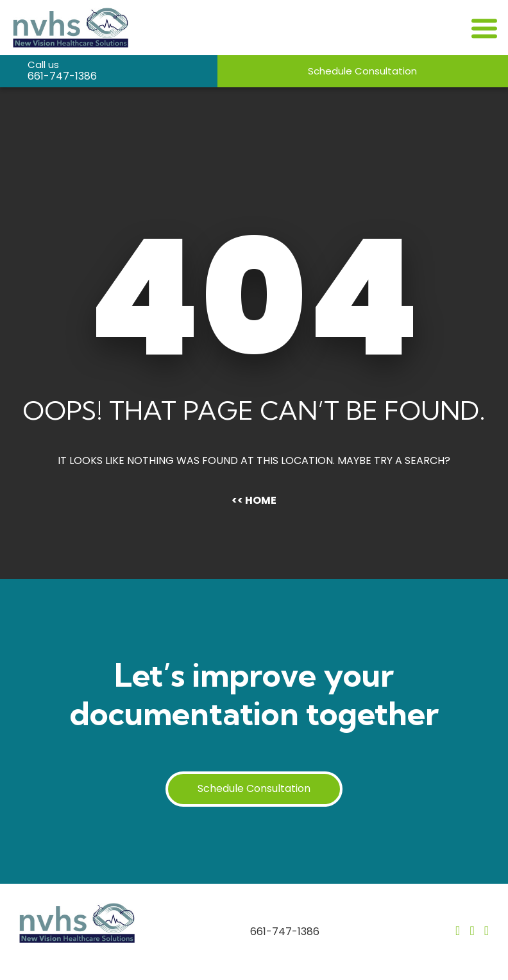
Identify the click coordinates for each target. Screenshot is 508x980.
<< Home (254, 500)
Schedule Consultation (362, 71)
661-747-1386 (62, 75)
